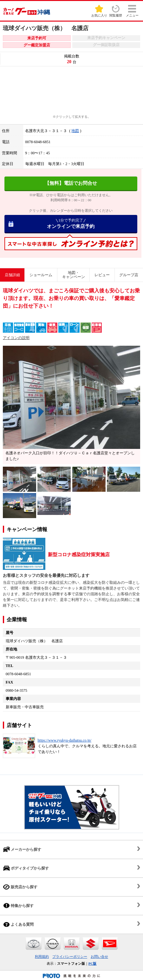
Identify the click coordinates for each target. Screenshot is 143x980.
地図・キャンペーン (74, 275)
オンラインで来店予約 (71, 223)
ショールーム (41, 275)
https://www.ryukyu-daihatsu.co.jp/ (65, 740)
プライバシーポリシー (70, 957)
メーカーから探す (22, 849)
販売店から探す (20, 887)
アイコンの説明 (16, 338)
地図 (75, 131)
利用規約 (42, 957)
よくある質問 (18, 924)
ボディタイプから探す (26, 868)
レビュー (102, 275)
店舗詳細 (12, 275)
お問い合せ (99, 957)
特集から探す (18, 906)
